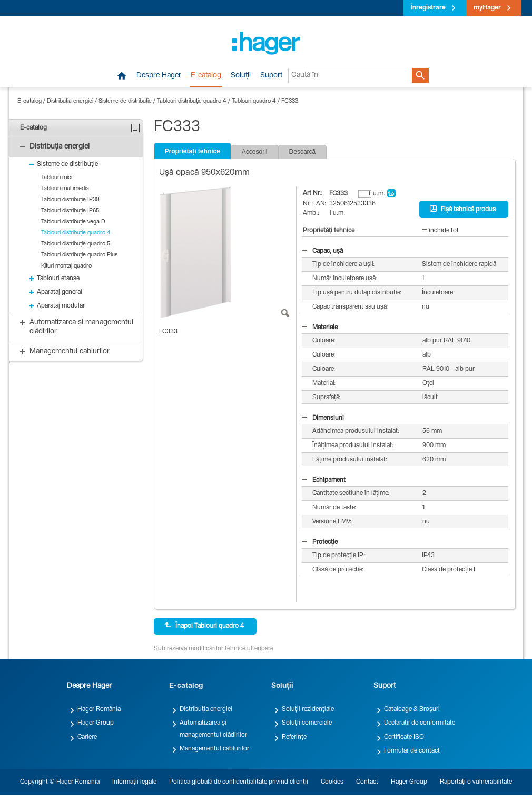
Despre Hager (159, 76)
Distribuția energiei (70, 101)
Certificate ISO (404, 737)
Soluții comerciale (307, 723)
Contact (367, 782)
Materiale (320, 328)
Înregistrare (428, 8)
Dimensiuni (323, 418)
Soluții (241, 76)
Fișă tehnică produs (463, 209)
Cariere (87, 737)
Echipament (324, 480)
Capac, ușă (322, 251)
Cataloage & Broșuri (412, 709)
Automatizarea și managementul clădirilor (213, 729)
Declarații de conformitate (420, 723)
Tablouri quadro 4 (254, 101)
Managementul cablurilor (214, 749)
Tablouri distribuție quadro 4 (192, 101)
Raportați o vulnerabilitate (476, 782)
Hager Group (96, 723)
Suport (271, 76)
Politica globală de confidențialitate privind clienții (239, 782)
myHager (487, 8)
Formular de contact (412, 751)
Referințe (294, 737)
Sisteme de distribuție (125, 101)
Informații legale (134, 782)
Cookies (332, 782)
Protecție (320, 542)
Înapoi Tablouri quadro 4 (204, 626)
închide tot (440, 231)
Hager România (99, 709)
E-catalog (206, 76)
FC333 (290, 101)
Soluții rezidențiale (308, 709)
